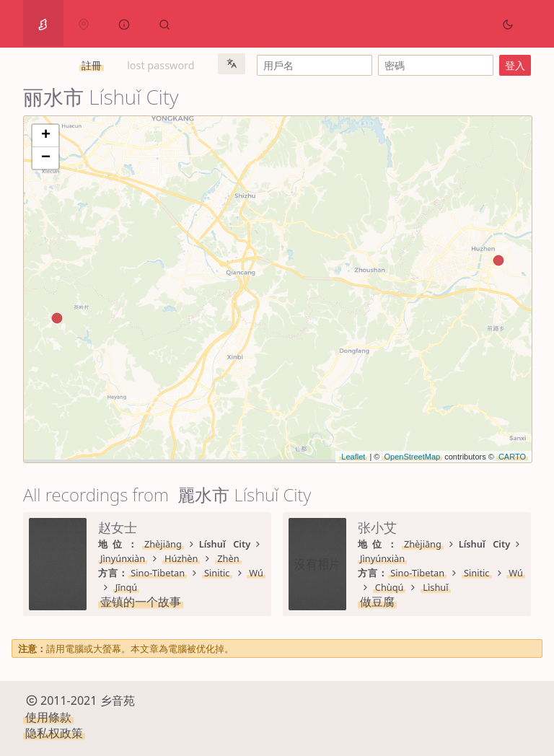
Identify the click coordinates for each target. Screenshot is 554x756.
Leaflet (353, 457)
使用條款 (48, 717)
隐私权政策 (54, 733)
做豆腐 (377, 602)
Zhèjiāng (163, 544)
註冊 (92, 65)
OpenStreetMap (412, 457)
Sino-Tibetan (158, 573)
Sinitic (217, 573)
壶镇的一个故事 (141, 602)
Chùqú (390, 587)
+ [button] (46, 136)
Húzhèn (181, 558)
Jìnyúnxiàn (123, 558)
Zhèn (228, 558)
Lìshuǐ (435, 587)
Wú (256, 573)
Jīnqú (126, 587)
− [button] (46, 158)
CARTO (512, 457)
